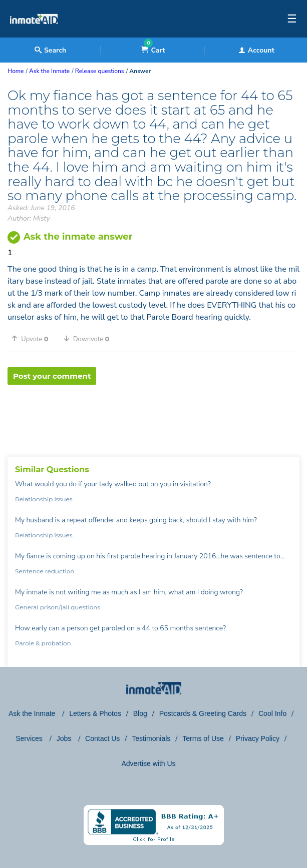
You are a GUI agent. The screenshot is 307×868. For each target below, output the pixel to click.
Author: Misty (29, 218)
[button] (34, 339)
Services (30, 738)
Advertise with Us (148, 763)
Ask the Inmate (33, 713)
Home (16, 71)
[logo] (34, 35)
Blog (140, 713)
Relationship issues (44, 499)
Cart (153, 50)
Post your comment (52, 376)
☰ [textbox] (292, 19)
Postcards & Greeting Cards (203, 713)
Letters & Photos (95, 713)
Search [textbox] (50, 50)
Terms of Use (203, 738)
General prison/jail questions (58, 607)
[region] (153, 417)
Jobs (65, 738)
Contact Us (102, 738)
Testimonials (151, 738)
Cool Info (272, 713)
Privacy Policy (258, 738)
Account (256, 50)
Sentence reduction (45, 571)
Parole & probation (43, 643)
